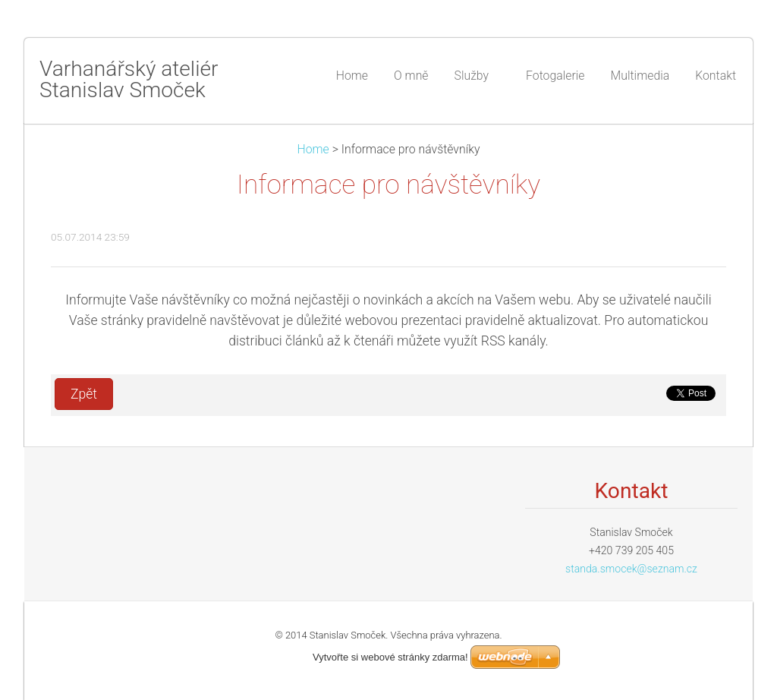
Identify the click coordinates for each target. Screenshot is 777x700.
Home (313, 149)
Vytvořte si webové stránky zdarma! (390, 657)
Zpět (84, 394)
